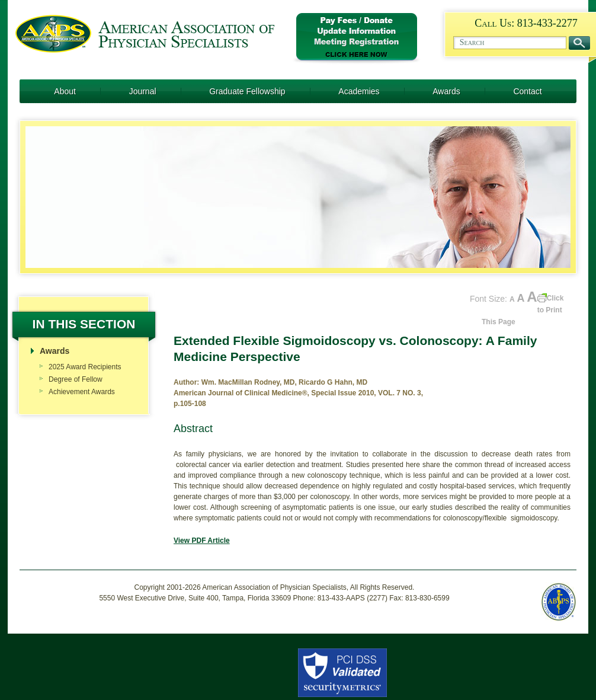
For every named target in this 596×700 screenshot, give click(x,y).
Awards (446, 91)
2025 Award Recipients (85, 367)
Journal (143, 91)
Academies (359, 91)
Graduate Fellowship (247, 91)
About (65, 91)
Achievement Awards (82, 392)
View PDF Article (202, 541)
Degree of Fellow (76, 379)
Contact (527, 91)
